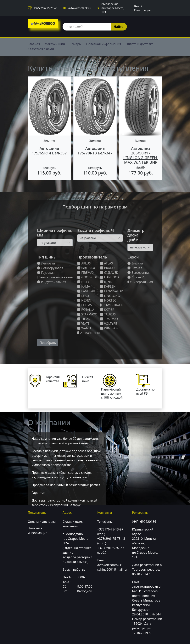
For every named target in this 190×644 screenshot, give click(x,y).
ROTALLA (86, 310)
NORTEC (108, 300)
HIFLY (83, 282)
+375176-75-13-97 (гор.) (110, 532)
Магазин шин (55, 44)
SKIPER (107, 310)
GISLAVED (109, 273)
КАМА (84, 286)
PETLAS (85, 305)
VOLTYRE (109, 324)
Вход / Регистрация (142, 8)
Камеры (75, 44)
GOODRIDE (87, 277)
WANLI (84, 328)
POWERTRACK (111, 305)
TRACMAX (109, 319)
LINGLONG (110, 296)
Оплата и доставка (140, 44)
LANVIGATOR (111, 291)
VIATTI (84, 324)
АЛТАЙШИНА (89, 333)
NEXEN (84, 300)
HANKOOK (110, 277)
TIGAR (84, 319)
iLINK (106, 282)
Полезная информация (103, 44)
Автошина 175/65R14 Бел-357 (49, 151)
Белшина (86, 268)
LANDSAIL (87, 291)
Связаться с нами (41, 49)
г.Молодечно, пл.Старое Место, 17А (113, 8)
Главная (34, 44)
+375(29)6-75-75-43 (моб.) (111, 541)
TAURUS (108, 314)
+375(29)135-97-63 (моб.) (111, 550)
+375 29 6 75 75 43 (45, 8)
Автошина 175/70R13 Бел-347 (95, 151)
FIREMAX (86, 273)
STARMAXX (87, 314)
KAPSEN (108, 286)
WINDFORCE (111, 328)
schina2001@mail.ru (112, 569)
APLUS (84, 263)
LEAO (83, 296)
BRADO (107, 268)
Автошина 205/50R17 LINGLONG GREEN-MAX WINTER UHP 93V (141, 158)
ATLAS (106, 263)
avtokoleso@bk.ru (80, 8)
